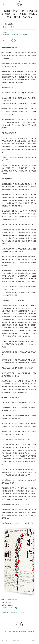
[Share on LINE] (15, 40)
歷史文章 (16, 632)
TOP (35, 640)
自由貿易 (16, 35)
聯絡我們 (31, 632)
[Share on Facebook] (8, 40)
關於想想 (8, 632)
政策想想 (6, 32)
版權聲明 (23, 632)
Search (3, 4)
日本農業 (7, 35)
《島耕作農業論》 (12, 599)
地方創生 (25, 35)
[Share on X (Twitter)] (12, 40)
